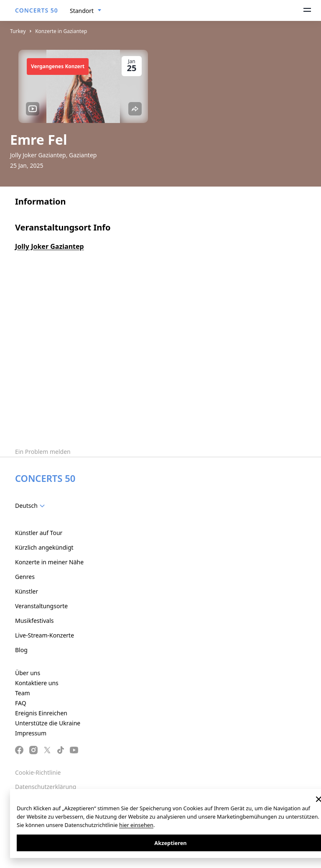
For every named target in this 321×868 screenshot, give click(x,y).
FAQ (21, 703)
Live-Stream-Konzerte (45, 635)
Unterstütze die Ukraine (48, 723)
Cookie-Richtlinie (38, 772)
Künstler (27, 591)
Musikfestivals (34, 621)
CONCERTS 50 (37, 10)
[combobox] (86, 11)
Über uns (28, 673)
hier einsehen (136, 825)
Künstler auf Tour (39, 533)
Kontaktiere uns (37, 683)
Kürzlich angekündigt (44, 547)
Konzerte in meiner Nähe (49, 562)
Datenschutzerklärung (46, 787)
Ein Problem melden (43, 452)
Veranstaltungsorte (41, 606)
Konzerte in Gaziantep (61, 31)
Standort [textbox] (82, 11)
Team (23, 693)
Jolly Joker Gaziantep (50, 246)
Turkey (18, 31)
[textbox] (32, 506)
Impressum (31, 733)
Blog (21, 650)
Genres (25, 577)
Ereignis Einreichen (41, 713)
